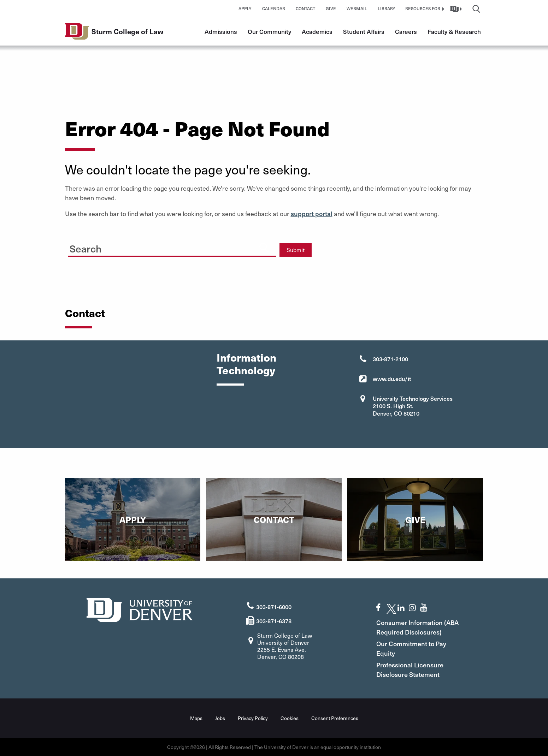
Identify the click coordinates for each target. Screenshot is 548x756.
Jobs (220, 718)
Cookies (290, 718)
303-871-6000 (274, 607)
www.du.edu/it (392, 379)
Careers (406, 31)
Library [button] (387, 8)
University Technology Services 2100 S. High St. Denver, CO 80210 (413, 406)
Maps (196, 718)
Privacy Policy (253, 718)
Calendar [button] (274, 8)
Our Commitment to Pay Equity (411, 648)
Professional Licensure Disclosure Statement (410, 669)
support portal (312, 213)
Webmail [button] (357, 8)
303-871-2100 (390, 359)
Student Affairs (364, 31)
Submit (296, 250)
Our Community (269, 31)
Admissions (221, 31)
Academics (317, 31)
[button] (424, 8)
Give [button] (331, 8)
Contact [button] (305, 8)
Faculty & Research (454, 31)
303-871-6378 (274, 621)
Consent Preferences (335, 718)
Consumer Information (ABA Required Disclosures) (417, 627)
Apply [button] (245, 8)
